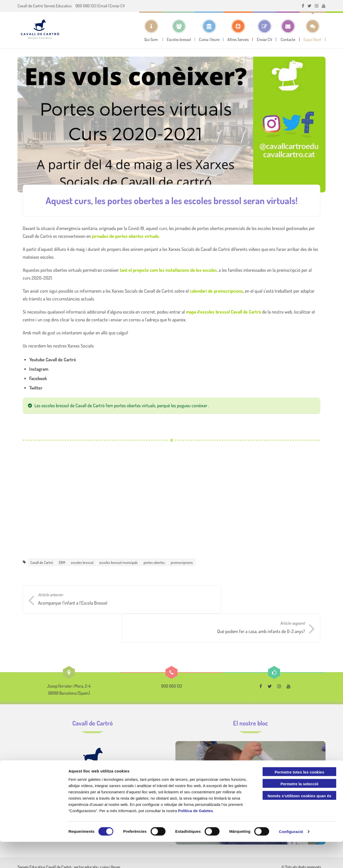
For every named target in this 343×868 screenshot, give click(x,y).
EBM (62, 562)
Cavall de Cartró (42, 562)
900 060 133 (86, 6)
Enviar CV (117, 6)
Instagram (39, 369)
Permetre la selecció (299, 810)
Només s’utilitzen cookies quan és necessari (299, 823)
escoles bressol (82, 562)
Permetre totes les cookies (299, 798)
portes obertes (154, 562)
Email (103, 6)
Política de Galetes (195, 837)
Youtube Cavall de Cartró (53, 359)
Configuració (291, 858)
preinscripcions (182, 562)
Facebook (38, 378)
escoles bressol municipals (119, 562)
